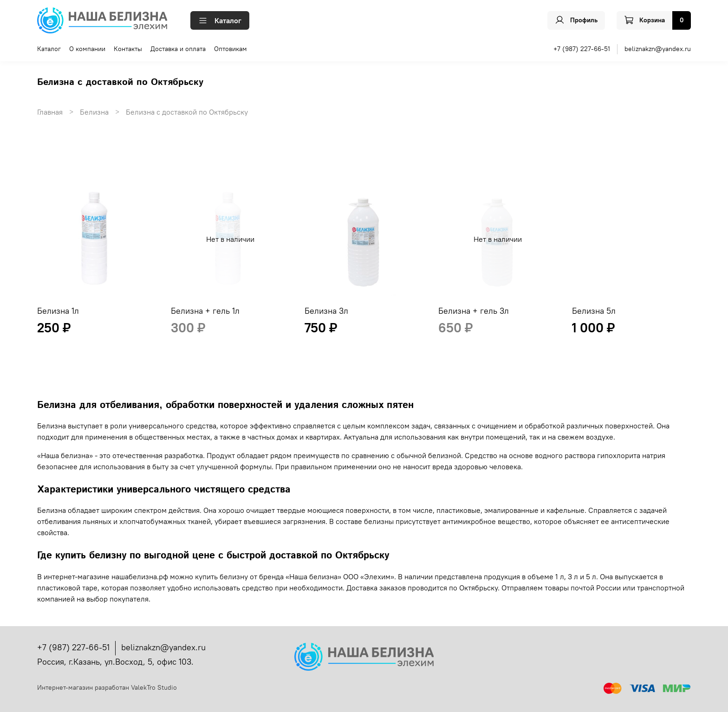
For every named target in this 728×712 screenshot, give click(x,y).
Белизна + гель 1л (205, 311)
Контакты (128, 49)
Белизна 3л (326, 311)
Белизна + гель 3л (474, 311)
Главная (50, 112)
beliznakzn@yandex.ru (658, 49)
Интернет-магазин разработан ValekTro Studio (107, 687)
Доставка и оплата (178, 49)
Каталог (220, 20)
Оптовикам (231, 49)
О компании (87, 49)
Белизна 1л (58, 311)
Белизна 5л (594, 311)
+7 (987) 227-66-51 (582, 49)
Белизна (94, 112)
